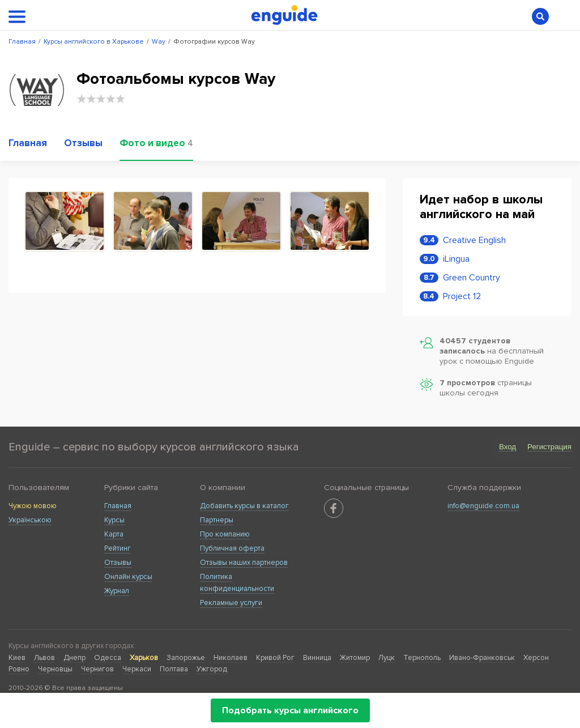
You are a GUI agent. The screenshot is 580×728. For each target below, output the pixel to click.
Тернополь (422, 658)
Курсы (114, 520)
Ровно (19, 669)
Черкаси (137, 669)
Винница (317, 658)
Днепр (74, 658)
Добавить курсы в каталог (244, 506)
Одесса (108, 658)
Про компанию (225, 534)
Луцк (387, 658)
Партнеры (217, 520)
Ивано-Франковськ (482, 658)
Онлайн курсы (128, 577)
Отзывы (118, 563)
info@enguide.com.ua (483, 506)
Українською (30, 520)
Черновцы (55, 669)
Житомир (355, 658)
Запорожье (186, 658)
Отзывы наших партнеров (244, 563)
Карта (114, 534)
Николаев (231, 658)
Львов (44, 658)
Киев (17, 658)
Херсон (536, 658)
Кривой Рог (275, 658)
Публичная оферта (232, 548)
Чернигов (97, 669)
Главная (118, 506)
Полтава (174, 669)
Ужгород (212, 669)
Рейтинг (118, 548)
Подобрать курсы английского (290, 710)
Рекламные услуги (231, 603)
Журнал (117, 591)
